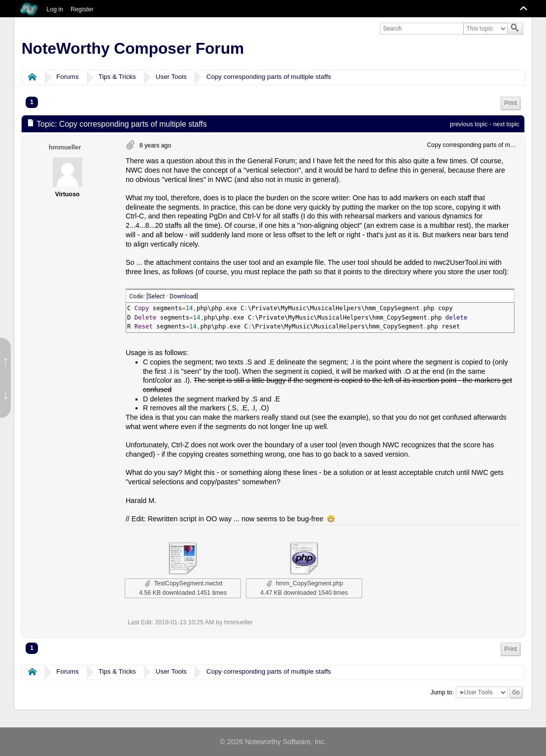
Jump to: (442, 692)
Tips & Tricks (117, 77)
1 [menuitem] (32, 102)
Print (511, 103)
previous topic (469, 124)
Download (183, 296)
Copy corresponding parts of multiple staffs (269, 77)
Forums (67, 77)
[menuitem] (511, 103)
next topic (506, 124)
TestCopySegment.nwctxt (184, 583)
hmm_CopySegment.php (305, 583)
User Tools (171, 77)
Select (156, 296)
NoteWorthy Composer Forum (133, 48)
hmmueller (65, 147)
